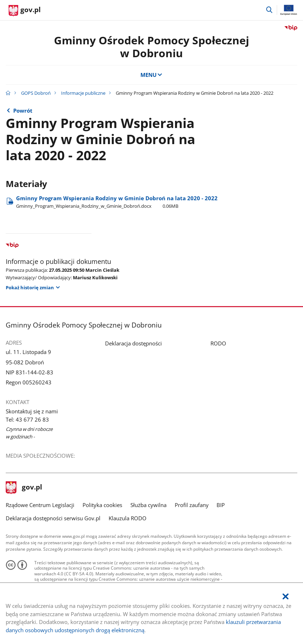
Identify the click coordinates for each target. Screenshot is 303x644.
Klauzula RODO (128, 518)
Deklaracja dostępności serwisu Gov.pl (53, 518)
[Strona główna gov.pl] (25, 11)
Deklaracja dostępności (133, 343)
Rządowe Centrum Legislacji (40, 505)
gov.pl (24, 488)
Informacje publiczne (83, 93)
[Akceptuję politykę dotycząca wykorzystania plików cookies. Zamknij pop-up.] (285, 597)
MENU (152, 75)
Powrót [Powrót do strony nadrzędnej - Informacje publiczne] (23, 110)
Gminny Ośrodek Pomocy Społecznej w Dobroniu (151, 47)
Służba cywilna (148, 505)
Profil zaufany (192, 505)
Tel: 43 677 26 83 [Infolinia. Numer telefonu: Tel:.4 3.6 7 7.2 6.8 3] (27, 419)
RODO (218, 343)
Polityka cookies (102, 505)
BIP (221, 505)
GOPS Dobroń (36, 93)
